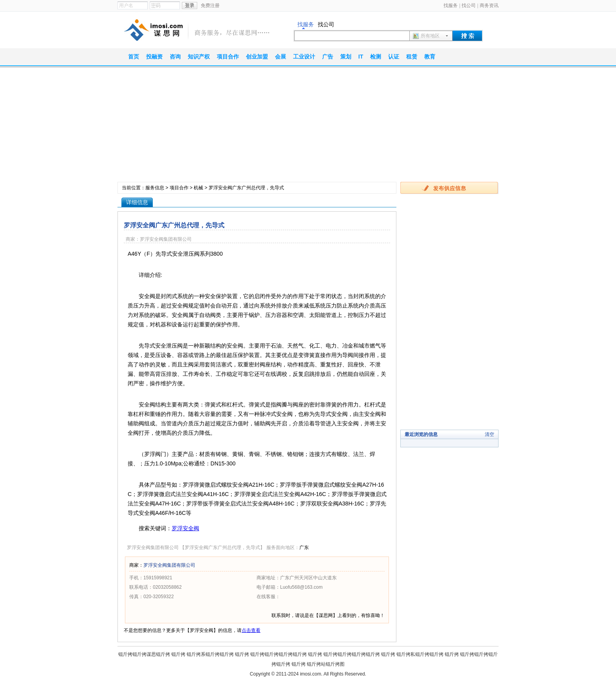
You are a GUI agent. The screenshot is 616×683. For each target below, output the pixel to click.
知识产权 (199, 57)
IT (361, 57)
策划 (346, 57)
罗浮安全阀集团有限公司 (169, 565)
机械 (198, 188)
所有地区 (430, 36)
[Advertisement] (308, 127)
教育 (430, 57)
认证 (394, 57)
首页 (134, 57)
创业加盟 (257, 57)
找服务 (451, 5)
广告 (328, 57)
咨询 (175, 57)
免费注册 (210, 5)
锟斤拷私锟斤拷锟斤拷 (420, 654)
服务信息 (155, 188)
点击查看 (251, 630)
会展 (280, 57)
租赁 (412, 57)
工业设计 (304, 57)
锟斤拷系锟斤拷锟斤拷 (210, 654)
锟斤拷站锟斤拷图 (326, 664)
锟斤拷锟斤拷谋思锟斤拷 (144, 654)
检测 (376, 57)
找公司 (469, 5)
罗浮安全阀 (185, 528)
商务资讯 (489, 5)
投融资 (154, 57)
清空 (489, 434)
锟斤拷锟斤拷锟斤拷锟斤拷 (279, 654)
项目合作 (228, 57)
